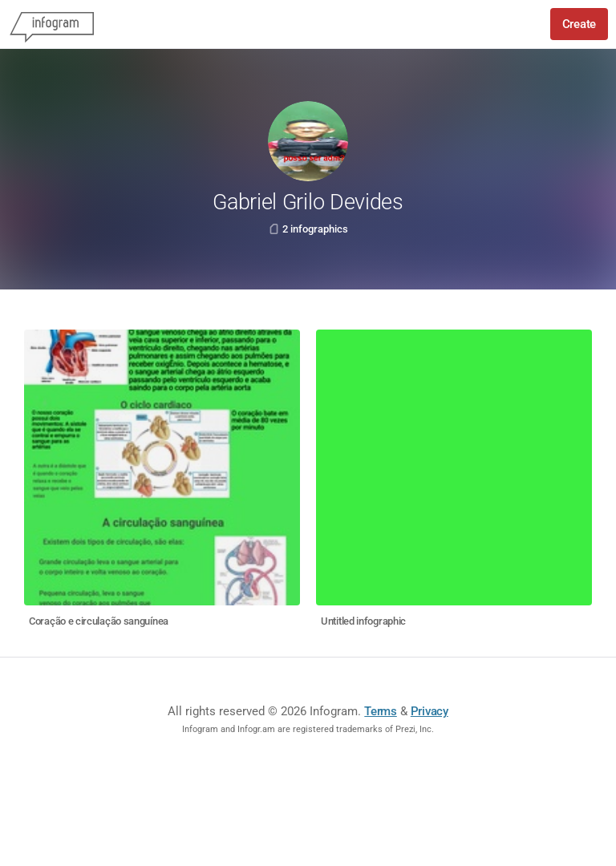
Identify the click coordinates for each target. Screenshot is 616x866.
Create (579, 24)
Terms (381, 711)
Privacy (430, 711)
